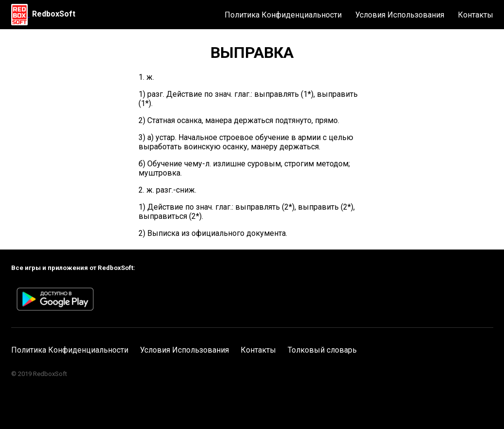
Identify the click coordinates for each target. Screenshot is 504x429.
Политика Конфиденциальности (283, 15)
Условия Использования (400, 15)
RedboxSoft (54, 14)
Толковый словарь (322, 350)
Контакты (476, 15)
